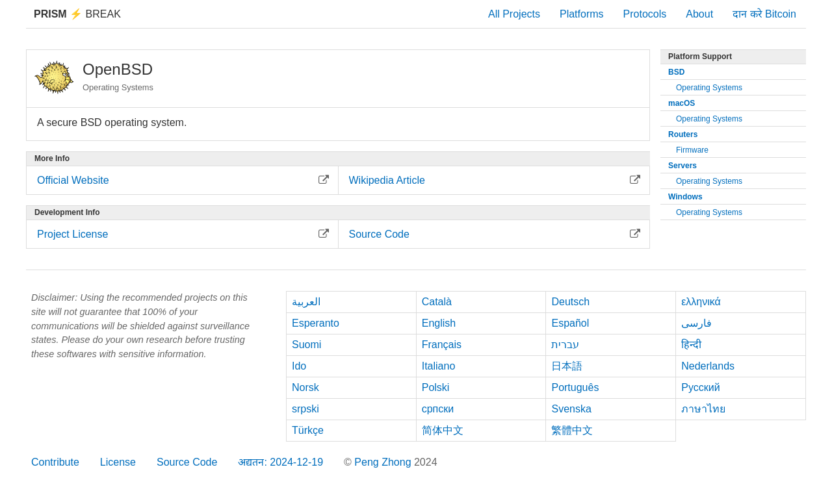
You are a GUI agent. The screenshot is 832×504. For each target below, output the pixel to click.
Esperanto (316, 323)
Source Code (187, 462)
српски (438, 409)
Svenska (571, 409)
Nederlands (708, 366)
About (699, 14)
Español (570, 323)
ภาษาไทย (703, 409)
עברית (565, 345)
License (118, 462)
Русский (700, 387)
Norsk (305, 387)
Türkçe (308, 430)
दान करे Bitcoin (764, 14)
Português (575, 387)
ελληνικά (701, 302)
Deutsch (570, 302)
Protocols (645, 14)
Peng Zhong (384, 462)
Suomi (306, 345)
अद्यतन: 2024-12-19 (280, 462)
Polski (436, 387)
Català (437, 302)
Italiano (439, 366)
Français (442, 345)
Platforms (582, 14)
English (439, 323)
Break (77, 14)
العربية (306, 302)
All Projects (514, 14)
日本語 (567, 366)
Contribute (55, 462)
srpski (305, 409)
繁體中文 (572, 430)
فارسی (696, 323)
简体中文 (443, 430)
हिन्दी (691, 345)
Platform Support (700, 57)
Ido (299, 366)
